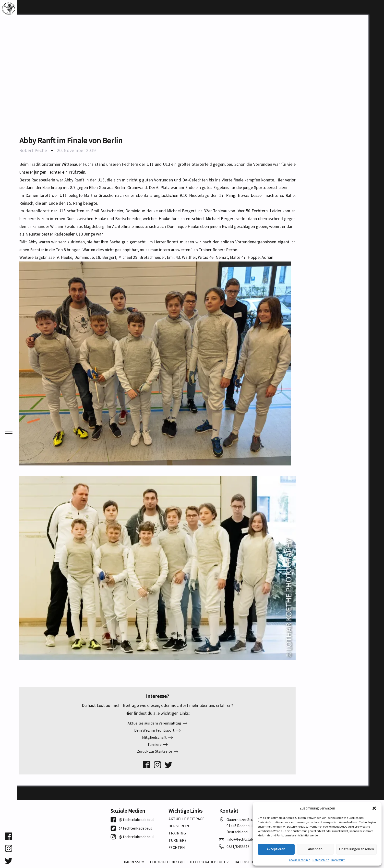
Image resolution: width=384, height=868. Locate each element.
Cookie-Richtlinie (300, 860)
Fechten (177, 848)
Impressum (338, 860)
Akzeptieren (276, 849)
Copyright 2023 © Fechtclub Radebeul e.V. (190, 862)
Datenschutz (321, 860)
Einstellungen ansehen (356, 849)
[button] (374, 808)
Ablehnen (315, 849)
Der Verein (179, 826)
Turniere (178, 840)
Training (177, 833)
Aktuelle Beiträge (186, 819)
